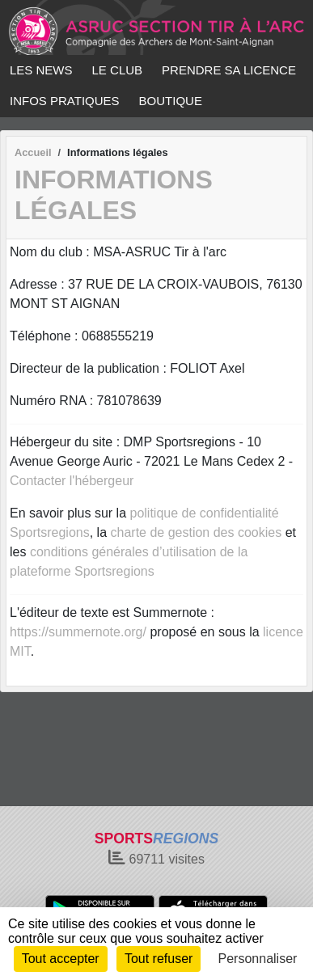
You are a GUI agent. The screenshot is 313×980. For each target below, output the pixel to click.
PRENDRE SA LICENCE (229, 70)
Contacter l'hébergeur (72, 481)
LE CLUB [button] (118, 70)
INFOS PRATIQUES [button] (65, 101)
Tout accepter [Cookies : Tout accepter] (61, 959)
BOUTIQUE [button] (171, 101)
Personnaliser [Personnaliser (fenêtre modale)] (258, 959)
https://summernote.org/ (78, 632)
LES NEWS (41, 70)
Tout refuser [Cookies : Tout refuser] (159, 959)
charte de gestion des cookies (197, 532)
